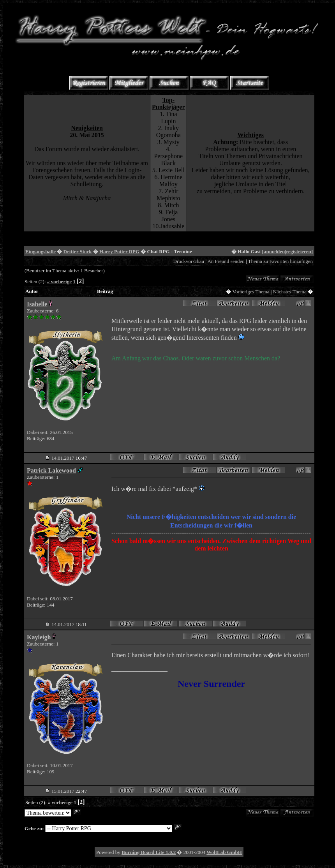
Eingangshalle (41, 251)
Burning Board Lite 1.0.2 (149, 852)
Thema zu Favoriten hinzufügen (280, 261)
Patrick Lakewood (51, 470)
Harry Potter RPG (119, 251)
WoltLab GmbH (224, 852)
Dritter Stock (78, 251)
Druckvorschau (189, 261)
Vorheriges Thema (251, 292)
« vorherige (59, 281)
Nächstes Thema (290, 292)
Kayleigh (39, 637)
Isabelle (37, 304)
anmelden (274, 251)
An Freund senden (226, 261)
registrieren (299, 251)
